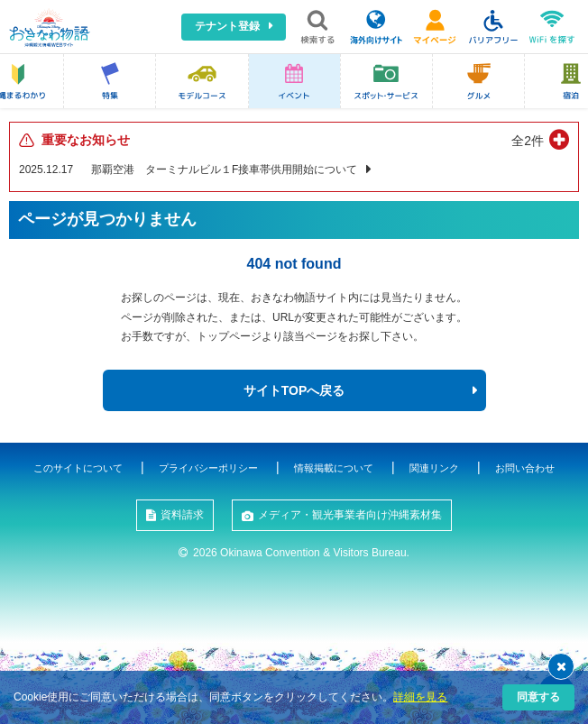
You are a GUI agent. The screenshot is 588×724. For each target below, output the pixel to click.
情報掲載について (334, 468)
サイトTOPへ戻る (294, 390)
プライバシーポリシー (208, 468)
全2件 (528, 141)
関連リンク (434, 468)
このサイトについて (78, 468)
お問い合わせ (525, 468)
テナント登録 (227, 26)
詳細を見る (420, 697)
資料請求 (182, 515)
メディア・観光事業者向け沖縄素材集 (350, 515)
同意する (538, 697)
